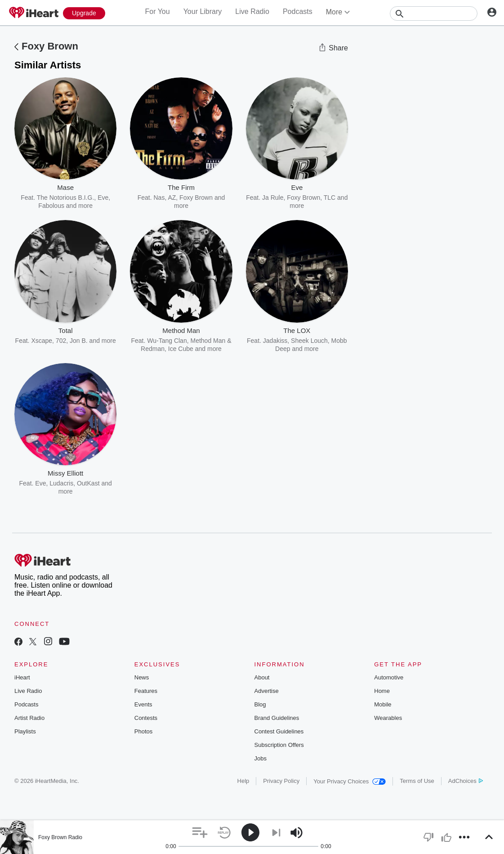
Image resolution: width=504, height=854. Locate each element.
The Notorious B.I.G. (66, 198)
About (262, 677)
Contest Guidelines (279, 731)
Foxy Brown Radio (60, 837)
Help (243, 781)
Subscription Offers (279, 745)
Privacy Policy (281, 781)
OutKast (88, 483)
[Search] (434, 13)
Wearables (388, 718)
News (142, 677)
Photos (143, 731)
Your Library (203, 11)
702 (61, 341)
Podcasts (298, 11)
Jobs (261, 758)
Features (146, 691)
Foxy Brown (50, 46)
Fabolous (51, 206)
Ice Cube (181, 349)
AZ (172, 198)
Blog (260, 704)
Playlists (25, 731)
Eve (40, 483)
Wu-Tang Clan (167, 341)
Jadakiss (275, 341)
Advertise (267, 691)
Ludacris (61, 483)
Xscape (42, 341)
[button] (200, 833)
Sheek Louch (309, 341)
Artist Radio (29, 718)
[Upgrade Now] (84, 13)
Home (382, 691)
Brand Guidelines (277, 718)
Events (143, 704)
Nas (159, 198)
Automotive (389, 677)
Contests (146, 718)
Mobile (383, 704)
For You (157, 11)
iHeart (22, 677)
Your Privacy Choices (350, 781)
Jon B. (79, 341)
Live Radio (252, 11)
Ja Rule (273, 198)
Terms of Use (417, 781)
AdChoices (466, 781)
